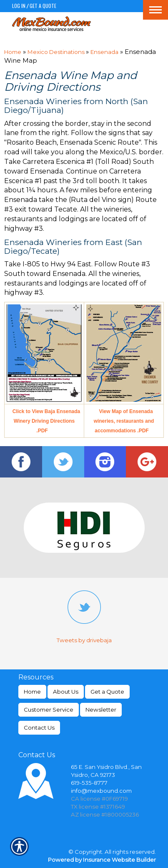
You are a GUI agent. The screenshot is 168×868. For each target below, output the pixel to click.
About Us (66, 692)
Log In (19, 6)
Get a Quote (43, 6)
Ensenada (104, 52)
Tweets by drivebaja (84, 640)
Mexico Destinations (57, 52)
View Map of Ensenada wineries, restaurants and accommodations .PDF (124, 421)
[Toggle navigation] (155, 10)
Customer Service (49, 710)
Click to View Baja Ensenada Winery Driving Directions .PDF (46, 421)
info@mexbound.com (101, 791)
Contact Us (39, 728)
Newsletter (101, 710)
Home (13, 52)
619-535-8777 (89, 783)
